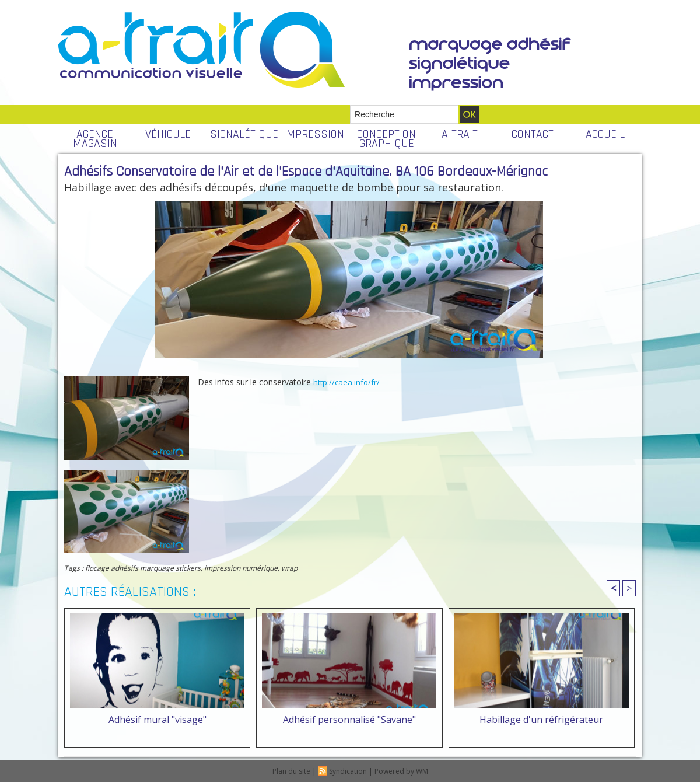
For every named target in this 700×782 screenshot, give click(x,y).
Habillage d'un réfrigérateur (541, 720)
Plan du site (291, 771)
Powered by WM (401, 771)
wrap (289, 568)
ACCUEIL (605, 134)
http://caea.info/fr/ (346, 382)
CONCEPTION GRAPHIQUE (386, 139)
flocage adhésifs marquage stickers (143, 568)
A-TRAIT (460, 134)
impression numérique (241, 568)
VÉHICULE (168, 134)
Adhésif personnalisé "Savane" (349, 720)
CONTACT (533, 134)
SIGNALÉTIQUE (244, 134)
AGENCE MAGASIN (95, 139)
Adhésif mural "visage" (157, 720)
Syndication (348, 771)
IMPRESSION (314, 134)
